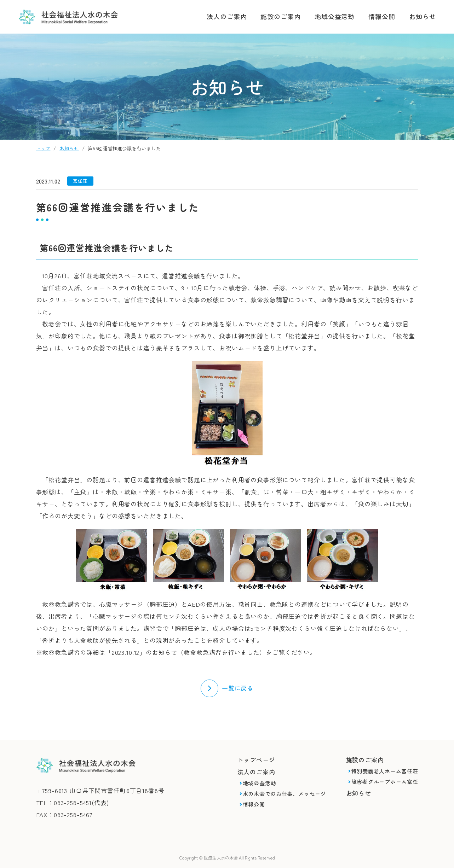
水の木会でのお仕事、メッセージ (285, 794)
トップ (43, 148)
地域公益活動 (335, 16)
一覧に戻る (238, 688)
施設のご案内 (280, 16)
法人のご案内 (227, 16)
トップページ (256, 760)
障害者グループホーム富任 (385, 782)
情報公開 (382, 16)
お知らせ (423, 16)
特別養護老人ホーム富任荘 (385, 771)
